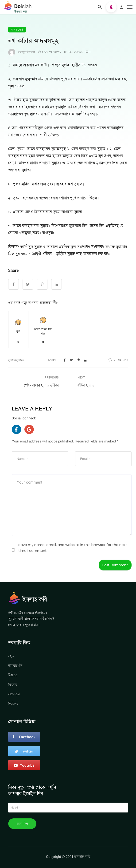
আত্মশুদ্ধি (15, 666)
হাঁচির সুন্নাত (86, 385)
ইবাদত (13, 675)
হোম (11, 656)
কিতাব (13, 685)
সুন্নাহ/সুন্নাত (16, 360)
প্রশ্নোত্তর (14, 694)
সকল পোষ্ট (17, 30)
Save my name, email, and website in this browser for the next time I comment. (73, 548)
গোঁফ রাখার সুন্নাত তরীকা (41, 385)
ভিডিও (13, 704)
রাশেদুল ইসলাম (26, 52)
